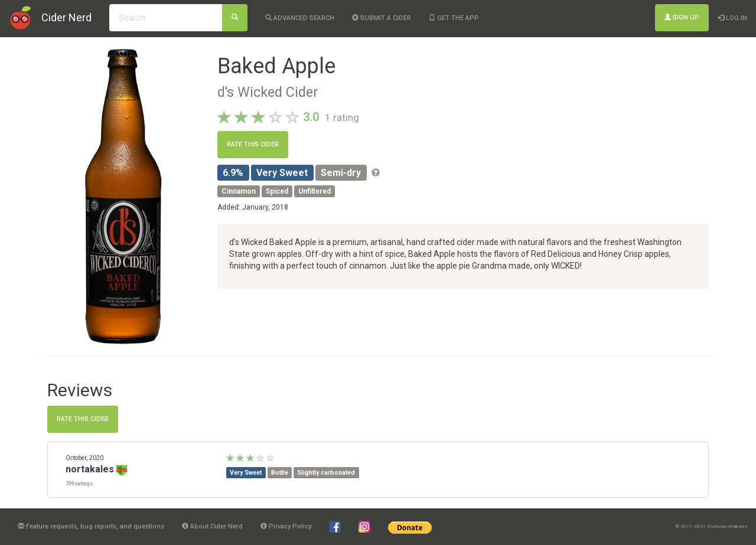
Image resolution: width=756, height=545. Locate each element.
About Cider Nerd (212, 526)
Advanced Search (300, 18)
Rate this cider (253, 144)
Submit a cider (382, 18)
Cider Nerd (66, 17)
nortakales (90, 469)
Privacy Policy (286, 526)
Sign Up (682, 17)
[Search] (235, 18)
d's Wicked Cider (268, 92)
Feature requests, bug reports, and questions (91, 526)
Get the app (454, 18)
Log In (732, 18)
